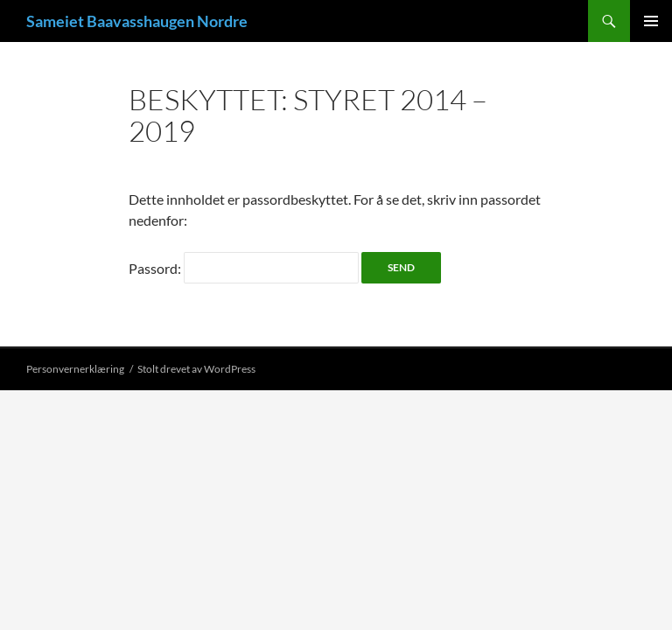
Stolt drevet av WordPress (196, 369)
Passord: (244, 268)
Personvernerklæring (75, 369)
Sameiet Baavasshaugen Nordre (137, 21)
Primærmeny (651, 21)
